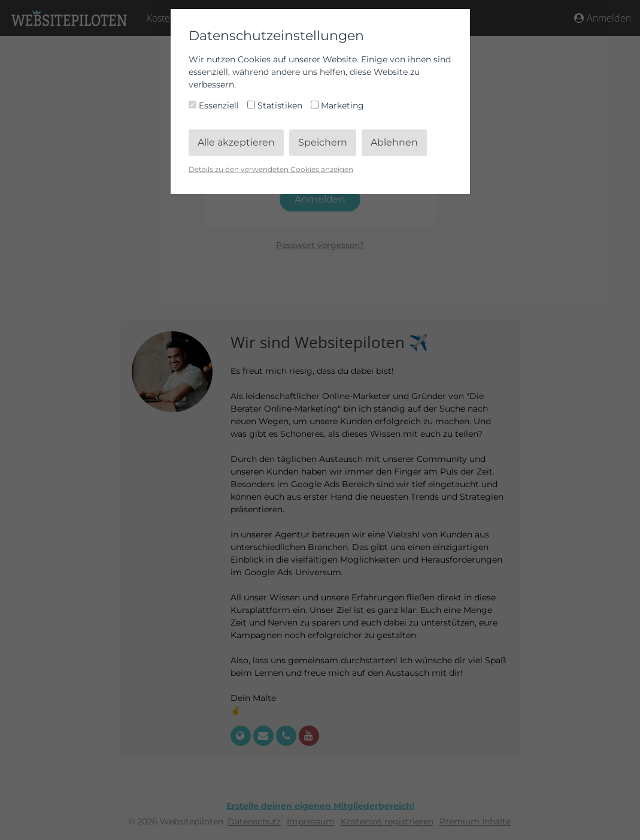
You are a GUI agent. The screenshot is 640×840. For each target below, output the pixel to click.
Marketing (337, 105)
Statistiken (276, 105)
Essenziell (215, 105)
